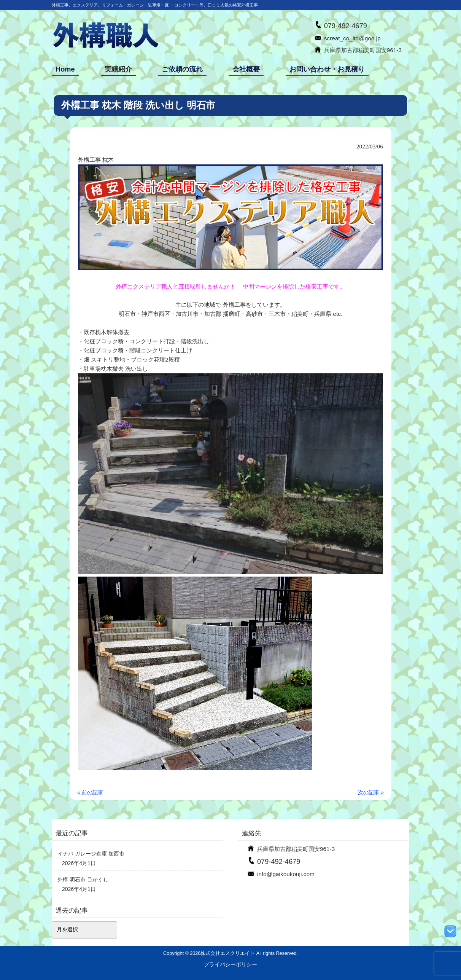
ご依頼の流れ (182, 69)
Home (65, 69)
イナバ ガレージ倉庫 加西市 (91, 854)
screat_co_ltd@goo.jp (352, 38)
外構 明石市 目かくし (83, 880)
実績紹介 (118, 69)
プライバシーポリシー (230, 964)
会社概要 (246, 69)
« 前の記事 (90, 792)
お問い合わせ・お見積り (327, 69)
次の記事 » (371, 792)
